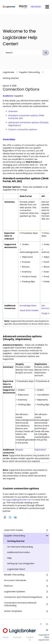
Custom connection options (23, 130)
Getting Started (11, 78)
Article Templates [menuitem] (13, 611)
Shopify (19, 450)
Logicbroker (9, 72)
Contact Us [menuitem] (30, 639)
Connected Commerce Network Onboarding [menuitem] (20, 604)
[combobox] (23, 53)
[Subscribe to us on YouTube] (47, 630)
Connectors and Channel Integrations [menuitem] (23, 597)
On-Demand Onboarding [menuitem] (20, 547)
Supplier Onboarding (30, 72)
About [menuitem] (5, 637)
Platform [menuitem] (9, 586)
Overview (13, 111)
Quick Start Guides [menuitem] (14, 530)
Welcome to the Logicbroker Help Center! (20, 38)
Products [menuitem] (17, 637)
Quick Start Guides (29, 310)
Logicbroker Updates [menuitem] (15, 592)
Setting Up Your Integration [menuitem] (21, 563)
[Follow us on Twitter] (41, 624)
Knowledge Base (28, 306)
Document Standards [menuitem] (15, 580)
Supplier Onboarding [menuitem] (15, 536)
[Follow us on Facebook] (47, 624)
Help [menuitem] (9, 558)
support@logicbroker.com (19, 500)
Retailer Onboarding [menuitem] (14, 575)
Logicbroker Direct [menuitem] (16, 569)
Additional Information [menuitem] (19, 552)
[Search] (46, 53)
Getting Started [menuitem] (16, 541)
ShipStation (40, 450)
